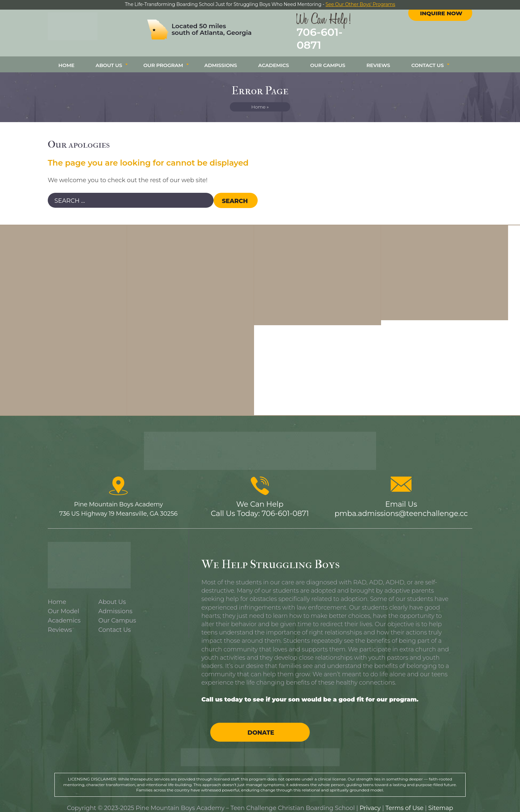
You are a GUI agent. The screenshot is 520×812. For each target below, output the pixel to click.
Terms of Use (404, 801)
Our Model (64, 605)
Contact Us (427, 59)
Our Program (163, 59)
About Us (109, 59)
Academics (274, 59)
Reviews (378, 59)
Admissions (221, 59)
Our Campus (328, 59)
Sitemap (441, 801)
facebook (434, 20)
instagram (446, 20)
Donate (261, 726)
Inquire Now (441, 37)
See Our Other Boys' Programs (360, 4)
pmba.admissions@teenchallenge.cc (401, 507)
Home (66, 59)
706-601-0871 (338, 36)
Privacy (370, 801)
